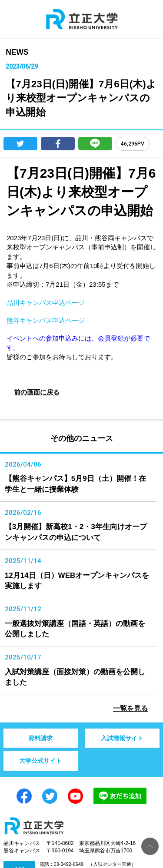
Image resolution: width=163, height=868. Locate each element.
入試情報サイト (122, 738)
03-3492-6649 (69, 864)
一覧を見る (130, 708)
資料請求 (40, 738)
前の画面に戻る (37, 392)
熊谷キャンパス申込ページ (46, 320)
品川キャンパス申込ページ (46, 303)
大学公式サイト (40, 761)
